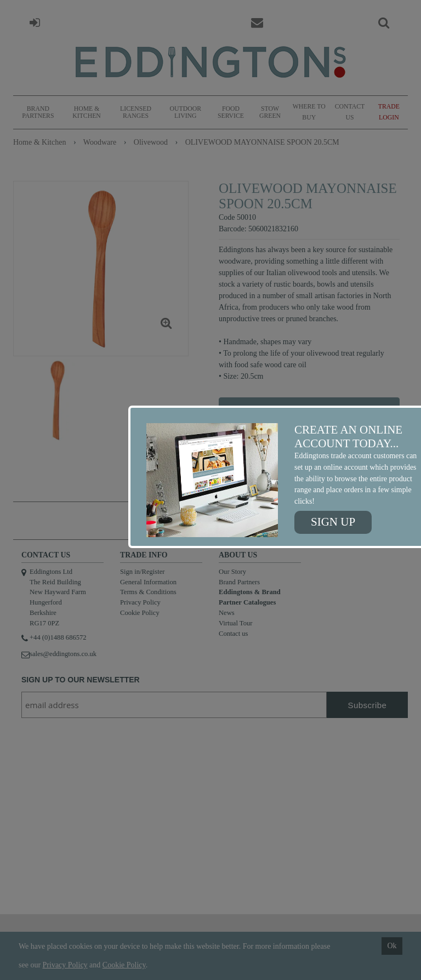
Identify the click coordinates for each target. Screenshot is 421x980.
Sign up (333, 522)
